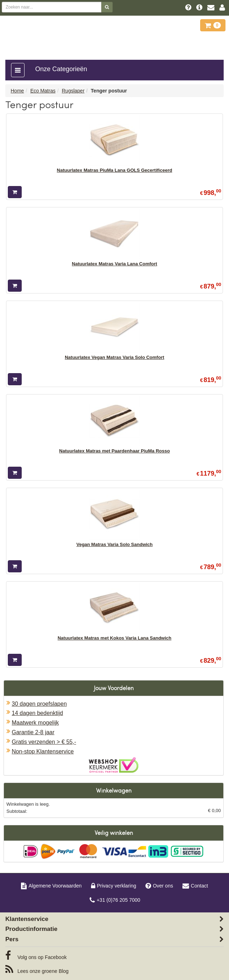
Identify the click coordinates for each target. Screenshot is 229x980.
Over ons (159, 886)
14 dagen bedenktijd (37, 713)
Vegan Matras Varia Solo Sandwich (115, 544)
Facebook (36, 955)
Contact (195, 886)
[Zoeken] (107, 7)
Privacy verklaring (114, 886)
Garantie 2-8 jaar (33, 732)
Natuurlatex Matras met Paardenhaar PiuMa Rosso (114, 451)
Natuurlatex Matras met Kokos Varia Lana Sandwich (114, 638)
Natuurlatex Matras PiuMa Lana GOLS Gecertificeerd (114, 170)
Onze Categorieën (61, 69)
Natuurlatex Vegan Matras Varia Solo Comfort (114, 357)
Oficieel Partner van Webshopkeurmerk (114, 765)
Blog (37, 969)
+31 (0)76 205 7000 (115, 900)
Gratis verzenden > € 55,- (44, 742)
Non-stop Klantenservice (43, 751)
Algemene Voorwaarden (51, 886)
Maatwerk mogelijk (35, 723)
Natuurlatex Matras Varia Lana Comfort (114, 264)
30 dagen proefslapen (39, 704)
